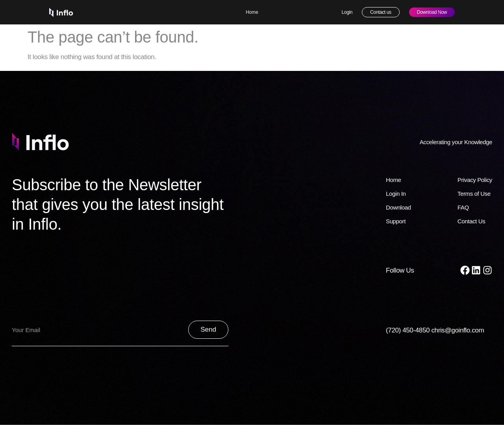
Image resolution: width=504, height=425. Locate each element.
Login (347, 12)
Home (252, 12)
